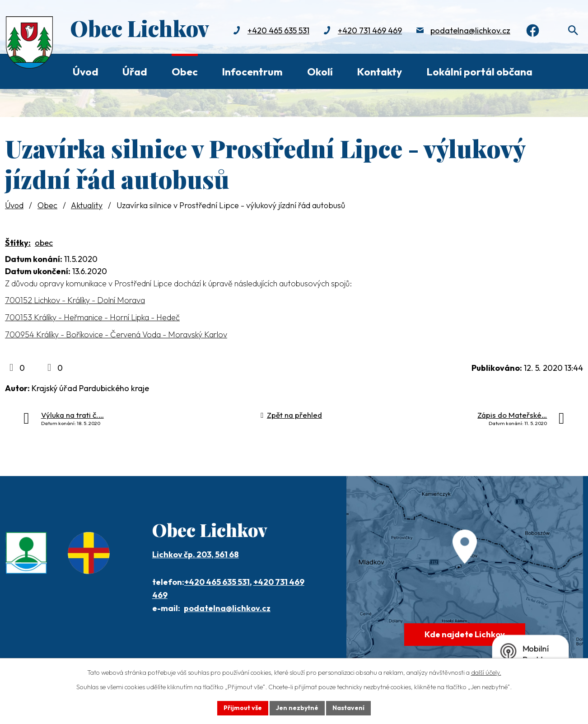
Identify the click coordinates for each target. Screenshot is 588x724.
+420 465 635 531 (278, 30)
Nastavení (348, 708)
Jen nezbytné (297, 708)
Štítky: (18, 243)
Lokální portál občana (479, 72)
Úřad (135, 72)
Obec (185, 72)
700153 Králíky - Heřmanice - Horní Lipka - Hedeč (92, 317)
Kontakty (379, 72)
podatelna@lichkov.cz (469, 30)
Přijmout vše (243, 708)
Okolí (320, 72)
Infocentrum (252, 72)
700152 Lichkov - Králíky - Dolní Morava (75, 300)
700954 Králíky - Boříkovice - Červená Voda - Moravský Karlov (116, 334)
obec (44, 243)
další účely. (486, 673)
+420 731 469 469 (369, 30)
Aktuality (87, 205)
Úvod (86, 72)
